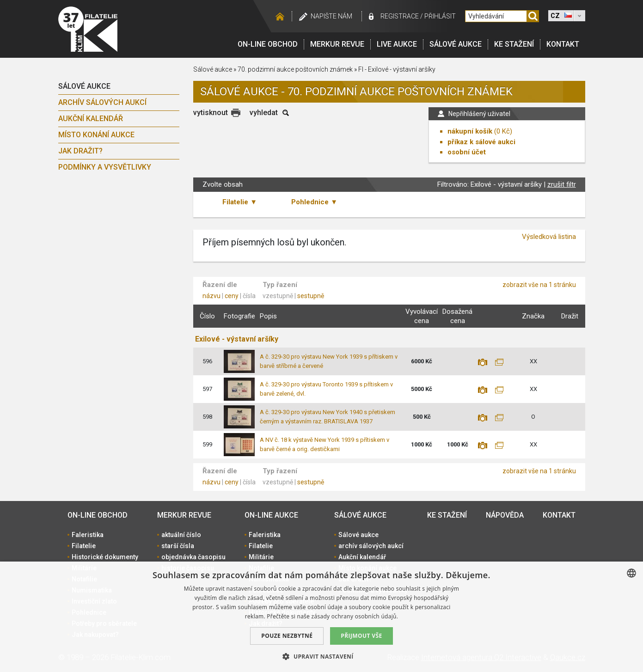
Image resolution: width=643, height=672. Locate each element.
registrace (400, 16)
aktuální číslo (181, 535)
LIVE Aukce (397, 44)
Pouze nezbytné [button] (287, 636)
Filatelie (84, 546)
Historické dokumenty (105, 557)
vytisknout (211, 113)
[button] (321, 656)
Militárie (261, 557)
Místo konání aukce (96, 135)
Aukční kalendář (91, 119)
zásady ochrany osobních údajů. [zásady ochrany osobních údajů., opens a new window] (355, 616)
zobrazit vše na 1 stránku (539, 285)
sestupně (311, 296)
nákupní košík (470, 131)
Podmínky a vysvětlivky (105, 167)
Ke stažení (514, 44)
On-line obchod (268, 44)
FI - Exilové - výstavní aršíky (397, 69)
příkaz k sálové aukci (481, 142)
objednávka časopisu (193, 557)
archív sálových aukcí (102, 102)
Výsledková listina (549, 237)
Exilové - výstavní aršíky (237, 339)
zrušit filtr (562, 184)
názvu (211, 296)
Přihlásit (440, 16)
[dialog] (321, 617)
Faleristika (88, 535)
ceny (232, 296)
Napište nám (331, 16)
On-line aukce (271, 515)
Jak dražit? (80, 151)
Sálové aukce (456, 44)
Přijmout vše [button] (361, 636)
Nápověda (505, 515)
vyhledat (264, 113)
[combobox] (631, 573)
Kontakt (563, 44)
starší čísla (178, 546)
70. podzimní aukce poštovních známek (295, 69)
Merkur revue (337, 44)
